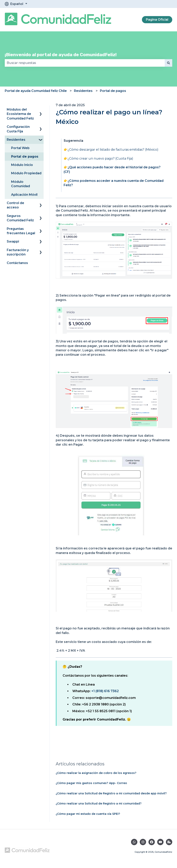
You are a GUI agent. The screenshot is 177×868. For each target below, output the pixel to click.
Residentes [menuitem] (16, 140)
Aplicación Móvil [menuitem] (24, 195)
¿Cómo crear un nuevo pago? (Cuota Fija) (100, 158)
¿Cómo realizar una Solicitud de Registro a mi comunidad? (99, 803)
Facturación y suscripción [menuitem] (18, 252)
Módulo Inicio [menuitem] (22, 165)
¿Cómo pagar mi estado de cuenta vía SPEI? (88, 814)
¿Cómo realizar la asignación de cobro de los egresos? (96, 773)
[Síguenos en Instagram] (143, 842)
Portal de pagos (113, 91)
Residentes (83, 91)
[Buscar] (168, 63)
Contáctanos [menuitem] (17, 263)
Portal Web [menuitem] (20, 148)
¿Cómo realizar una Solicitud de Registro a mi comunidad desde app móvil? (111, 793)
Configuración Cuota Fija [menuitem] (18, 129)
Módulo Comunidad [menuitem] (21, 184)
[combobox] (85, 63)
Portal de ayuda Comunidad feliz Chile (36, 91)
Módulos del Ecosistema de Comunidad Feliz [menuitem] (20, 114)
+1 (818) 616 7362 (105, 691)
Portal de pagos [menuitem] (25, 157)
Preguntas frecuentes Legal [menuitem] (21, 231)
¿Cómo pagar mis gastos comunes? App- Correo (91, 783)
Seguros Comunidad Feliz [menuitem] (20, 218)
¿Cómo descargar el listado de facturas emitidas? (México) (113, 150)
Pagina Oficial (157, 20)
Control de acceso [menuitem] (15, 205)
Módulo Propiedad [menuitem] (26, 173)
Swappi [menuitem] (13, 241)
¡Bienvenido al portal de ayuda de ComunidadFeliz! (61, 55)
